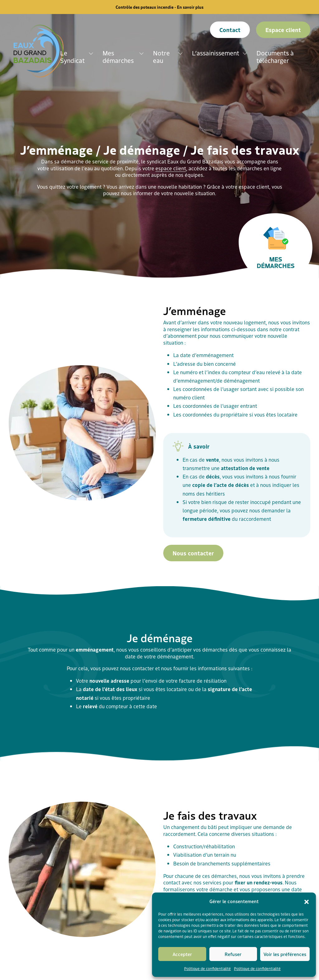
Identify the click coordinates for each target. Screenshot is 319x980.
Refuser (233, 954)
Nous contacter (193, 553)
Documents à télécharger (275, 57)
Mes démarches (118, 57)
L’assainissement (216, 53)
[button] (307, 901)
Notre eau (161, 57)
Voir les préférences (285, 954)
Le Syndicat (72, 57)
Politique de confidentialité (207, 968)
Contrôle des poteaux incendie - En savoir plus (159, 7)
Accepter (182, 954)
